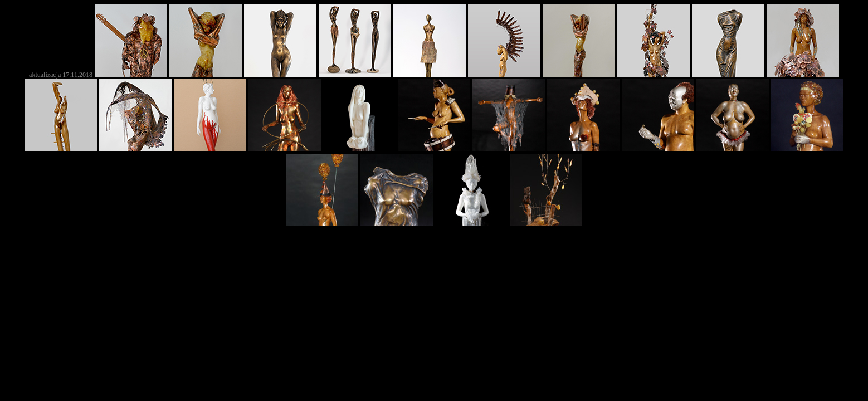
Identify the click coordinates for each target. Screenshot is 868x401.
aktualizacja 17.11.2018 (61, 75)
